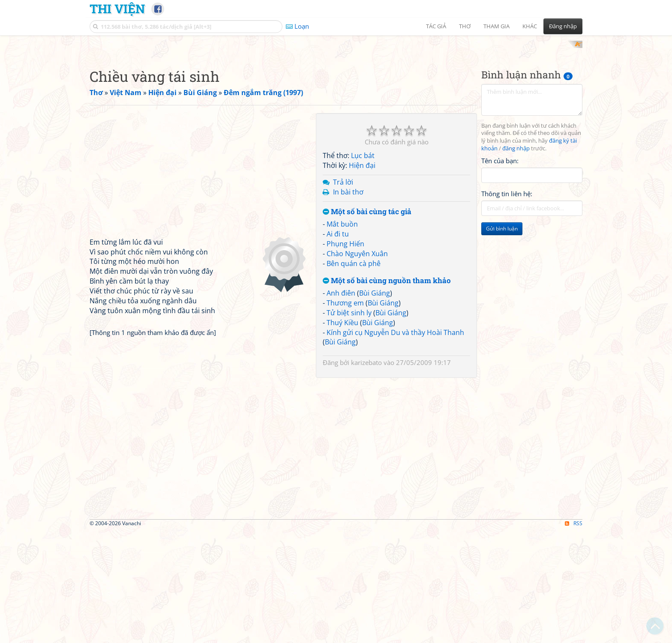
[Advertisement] (336, 101)
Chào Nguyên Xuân (357, 365)
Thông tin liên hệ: (507, 306)
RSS (574, 636)
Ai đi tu (338, 346)
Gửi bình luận (502, 341)
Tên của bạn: (500, 272)
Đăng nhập (563, 26)
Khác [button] (530, 26)
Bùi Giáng (375, 405)
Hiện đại (362, 278)
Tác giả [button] (436, 26)
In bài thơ (348, 304)
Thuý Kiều (342, 434)
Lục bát (363, 268)
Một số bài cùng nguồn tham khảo (387, 393)
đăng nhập (516, 261)
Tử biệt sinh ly (349, 425)
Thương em (345, 415)
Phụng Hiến (345, 356)
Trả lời (343, 294)
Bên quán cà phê (354, 375)
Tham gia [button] (496, 26)
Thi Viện (117, 9)
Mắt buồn (342, 336)
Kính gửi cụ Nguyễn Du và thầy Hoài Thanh (395, 444)
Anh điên (341, 405)
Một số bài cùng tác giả (367, 324)
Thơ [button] (465, 26)
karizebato (366, 475)
